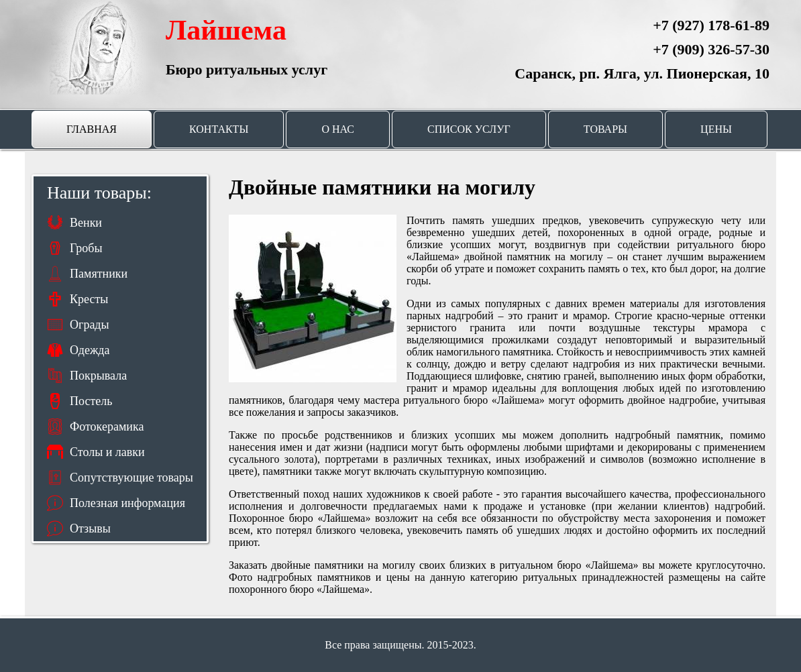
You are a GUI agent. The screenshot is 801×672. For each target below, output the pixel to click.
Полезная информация (127, 503)
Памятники (99, 274)
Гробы (86, 248)
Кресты (89, 299)
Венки (86, 223)
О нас (338, 129)
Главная (92, 129)
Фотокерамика (107, 427)
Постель (91, 401)
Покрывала (98, 376)
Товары (605, 129)
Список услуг (469, 129)
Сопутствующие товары (131, 478)
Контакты (219, 129)
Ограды (90, 325)
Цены (716, 129)
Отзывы (90, 528)
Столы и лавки (107, 452)
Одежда (90, 350)
